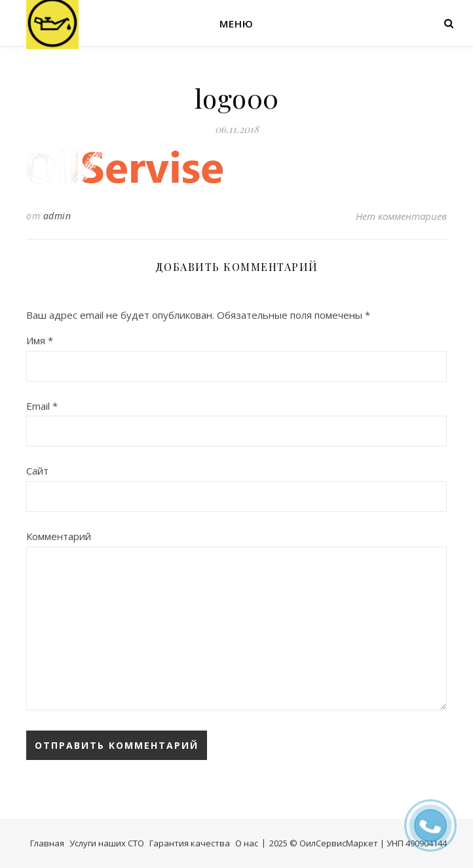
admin (57, 216)
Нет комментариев (401, 216)
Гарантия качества (190, 843)
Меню (236, 24)
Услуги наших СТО (107, 843)
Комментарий (59, 536)
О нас (247, 843)
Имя (40, 340)
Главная (47, 843)
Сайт (37, 471)
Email (42, 406)
